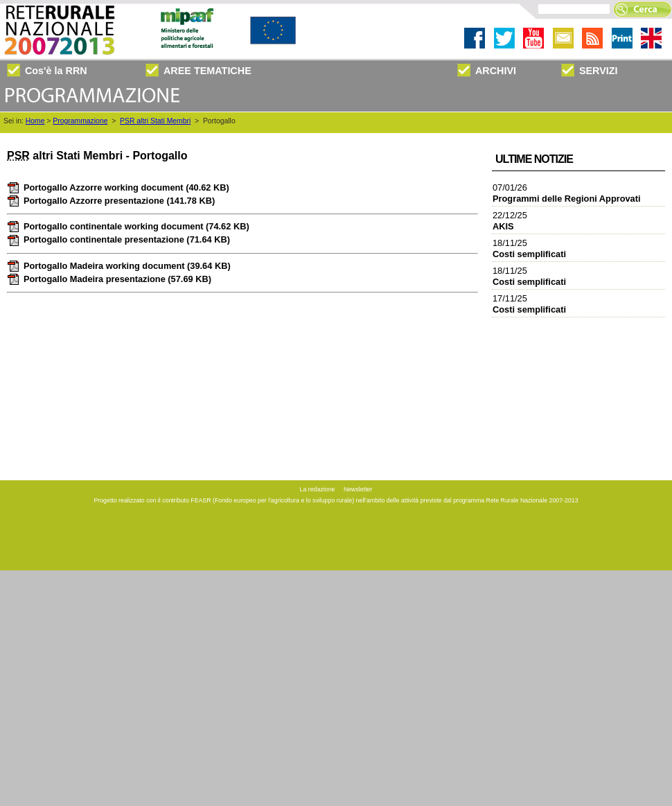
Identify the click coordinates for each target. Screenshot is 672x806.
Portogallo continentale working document (128, 226)
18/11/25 (529, 248)
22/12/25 (510, 221)
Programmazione (80, 121)
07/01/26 (567, 193)
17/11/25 (529, 304)
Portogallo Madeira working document (119, 266)
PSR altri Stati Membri (155, 121)
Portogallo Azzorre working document (118, 187)
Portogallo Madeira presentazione (109, 279)
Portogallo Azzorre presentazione (111, 201)
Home (35, 121)
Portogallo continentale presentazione (118, 239)
